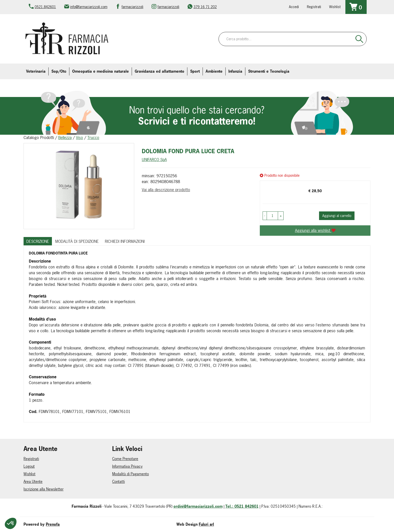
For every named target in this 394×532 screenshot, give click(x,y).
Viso (80, 137)
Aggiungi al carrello (337, 216)
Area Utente (33, 481)
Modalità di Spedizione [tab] (77, 241)
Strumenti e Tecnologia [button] (269, 71)
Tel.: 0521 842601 (242, 506)
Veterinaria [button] (36, 71)
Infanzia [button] (235, 71)
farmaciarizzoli (132, 7)
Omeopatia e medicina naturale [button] (101, 71)
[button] (265, 216)
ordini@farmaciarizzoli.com (198, 506)
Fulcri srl (206, 524)
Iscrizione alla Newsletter (44, 489)
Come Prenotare (125, 459)
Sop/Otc (59, 71)
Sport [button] (195, 71)
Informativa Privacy (127, 466)
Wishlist (335, 7)
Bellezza (65, 137)
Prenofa (53, 524)
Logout (29, 466)
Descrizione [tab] (38, 241)
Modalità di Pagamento (131, 474)
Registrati (314, 7)
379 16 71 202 (205, 7)
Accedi (294, 7)
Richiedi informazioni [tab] (125, 241)
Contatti (119, 481)
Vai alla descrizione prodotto (166, 190)
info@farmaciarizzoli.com (89, 7)
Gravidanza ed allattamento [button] (160, 71)
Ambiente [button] (214, 71)
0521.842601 (45, 7)
